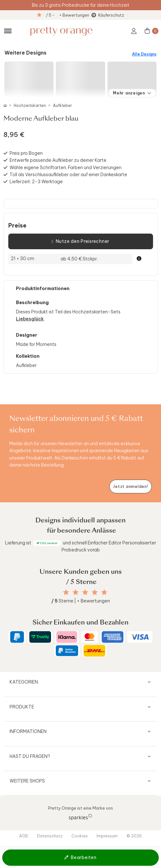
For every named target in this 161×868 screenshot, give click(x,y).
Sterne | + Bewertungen (81, 601)
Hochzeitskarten (30, 105)
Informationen (28, 731)
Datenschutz (50, 836)
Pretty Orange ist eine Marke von (80, 813)
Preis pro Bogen (26, 153)
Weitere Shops (27, 781)
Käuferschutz (111, 15)
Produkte (22, 707)
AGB (24, 836)
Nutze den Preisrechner (80, 242)
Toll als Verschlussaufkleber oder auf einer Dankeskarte (68, 175)
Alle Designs (144, 54)
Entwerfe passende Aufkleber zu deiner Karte (58, 160)
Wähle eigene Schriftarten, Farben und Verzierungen (66, 168)
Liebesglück (30, 319)
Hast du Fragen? (30, 756)
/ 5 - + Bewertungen (68, 15)
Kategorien (24, 682)
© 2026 (134, 836)
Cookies (80, 836)
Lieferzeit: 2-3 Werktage (36, 182)
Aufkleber (62, 105)
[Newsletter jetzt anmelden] (131, 486)
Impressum (107, 836)
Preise (17, 226)
